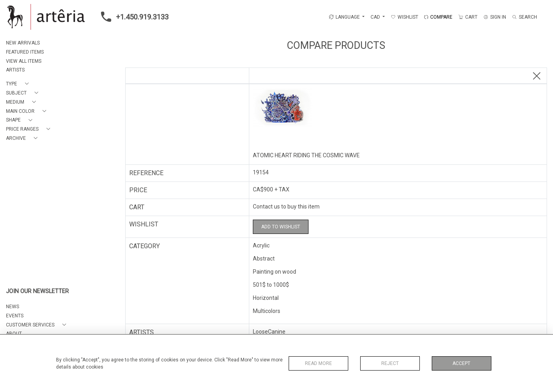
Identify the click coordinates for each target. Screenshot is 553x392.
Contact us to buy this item (286, 207)
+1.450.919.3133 (132, 17)
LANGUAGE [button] (344, 17)
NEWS (13, 307)
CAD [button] (376, 17)
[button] (19, 84)
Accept (461, 363)
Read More (318, 363)
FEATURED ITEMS (25, 52)
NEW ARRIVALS (23, 43)
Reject (390, 363)
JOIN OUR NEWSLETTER (37, 291)
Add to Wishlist (281, 227)
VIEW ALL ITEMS (24, 61)
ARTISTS (15, 70)
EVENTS (15, 316)
